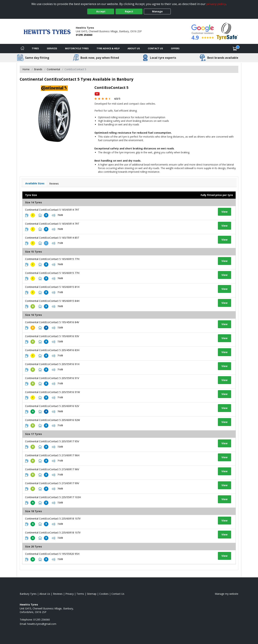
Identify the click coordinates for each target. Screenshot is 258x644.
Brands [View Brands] (38, 69)
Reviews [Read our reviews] (58, 594)
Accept (101, 11)
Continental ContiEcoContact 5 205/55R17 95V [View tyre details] (52, 441)
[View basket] (235, 49)
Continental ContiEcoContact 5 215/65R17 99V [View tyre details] (52, 483)
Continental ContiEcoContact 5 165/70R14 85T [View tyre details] (52, 238)
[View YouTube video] (97, 94)
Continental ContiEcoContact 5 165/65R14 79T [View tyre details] (52, 210)
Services (52, 48)
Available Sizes (35, 183)
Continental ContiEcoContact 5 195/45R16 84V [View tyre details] (52, 322)
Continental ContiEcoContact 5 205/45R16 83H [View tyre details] (52, 350)
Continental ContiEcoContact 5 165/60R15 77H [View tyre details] (52, 259)
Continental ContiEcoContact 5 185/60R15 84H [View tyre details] (52, 301)
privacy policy (216, 4)
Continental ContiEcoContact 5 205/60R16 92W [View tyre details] (52, 420)
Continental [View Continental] (53, 69)
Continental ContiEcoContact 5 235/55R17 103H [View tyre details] (53, 497)
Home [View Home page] (26, 69)
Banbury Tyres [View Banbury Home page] (28, 594)
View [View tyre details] (224, 212)
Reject (129, 11)
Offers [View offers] (175, 48)
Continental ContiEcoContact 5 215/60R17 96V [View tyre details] (52, 469)
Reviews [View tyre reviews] (54, 184)
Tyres (35, 48)
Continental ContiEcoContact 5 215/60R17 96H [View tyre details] (52, 455)
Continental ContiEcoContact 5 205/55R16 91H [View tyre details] (52, 364)
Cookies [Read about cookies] (104, 594)
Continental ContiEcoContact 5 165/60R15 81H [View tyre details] (52, 287)
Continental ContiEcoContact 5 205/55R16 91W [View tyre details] (52, 392)
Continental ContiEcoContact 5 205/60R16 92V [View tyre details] (52, 406)
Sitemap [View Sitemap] (92, 594)
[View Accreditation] (227, 31)
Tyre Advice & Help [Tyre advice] (108, 48)
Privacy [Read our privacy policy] (70, 594)
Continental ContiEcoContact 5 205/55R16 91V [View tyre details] (52, 378)
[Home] (22, 49)
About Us (134, 48)
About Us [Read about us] (45, 594)
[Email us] (42, 624)
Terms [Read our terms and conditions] (80, 594)
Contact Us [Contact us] (155, 48)
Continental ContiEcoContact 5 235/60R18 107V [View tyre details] (53, 519)
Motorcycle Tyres (77, 48)
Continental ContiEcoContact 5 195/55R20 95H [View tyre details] (52, 554)
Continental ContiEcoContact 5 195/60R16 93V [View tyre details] (52, 336)
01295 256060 (84, 35)
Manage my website (227, 594)
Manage (157, 11)
